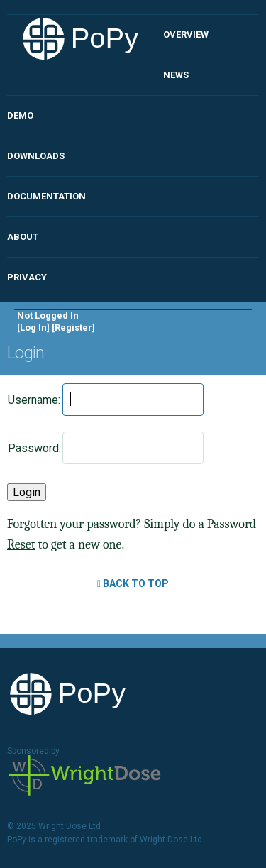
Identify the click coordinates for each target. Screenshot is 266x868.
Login (26, 353)
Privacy (27, 277)
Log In (33, 328)
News (176, 75)
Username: (34, 400)
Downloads (36, 156)
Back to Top (133, 583)
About (23, 237)
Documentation (46, 196)
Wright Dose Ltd (85, 776)
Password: (34, 448)
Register (73, 328)
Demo (20, 115)
